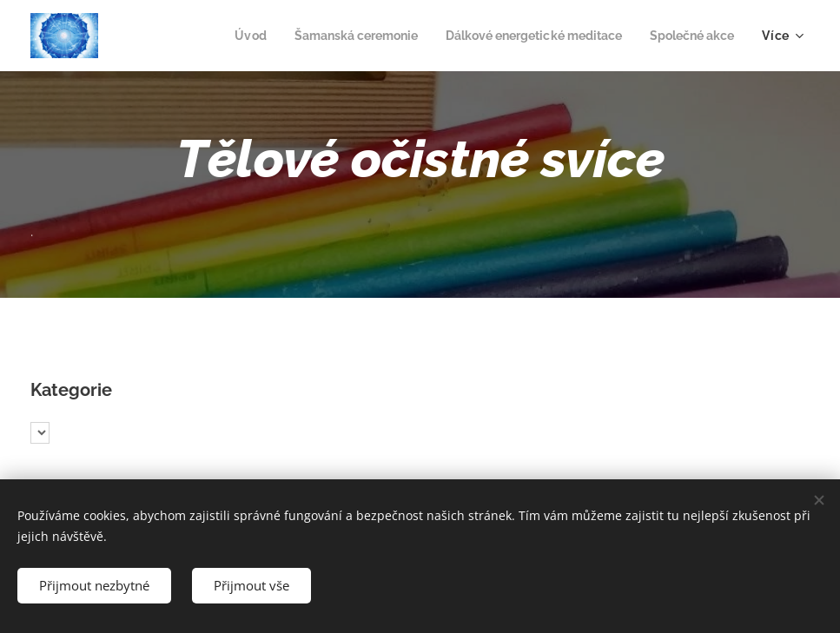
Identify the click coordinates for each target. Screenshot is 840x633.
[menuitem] (220, 36)
